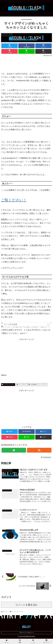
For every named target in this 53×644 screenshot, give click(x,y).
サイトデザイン (23, 384)
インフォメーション (9, 384)
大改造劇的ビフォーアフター (38, 384)
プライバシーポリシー (27, 633)
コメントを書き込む (27, 605)
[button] (48, 325)
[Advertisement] (26, 63)
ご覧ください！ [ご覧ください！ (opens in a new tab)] (14, 200)
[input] (26, 325)
